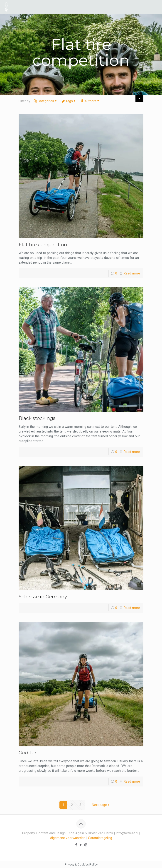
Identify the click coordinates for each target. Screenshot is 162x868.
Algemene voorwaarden (68, 838)
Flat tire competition (43, 244)
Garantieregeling (100, 838)
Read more (132, 273)
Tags (69, 101)
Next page (101, 805)
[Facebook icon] (76, 845)
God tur (28, 753)
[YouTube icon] (81, 845)
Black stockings (37, 418)
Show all (140, 99)
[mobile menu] (156, 7)
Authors (90, 101)
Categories (45, 101)
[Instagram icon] (86, 845)
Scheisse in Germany (43, 597)
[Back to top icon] (81, 824)
